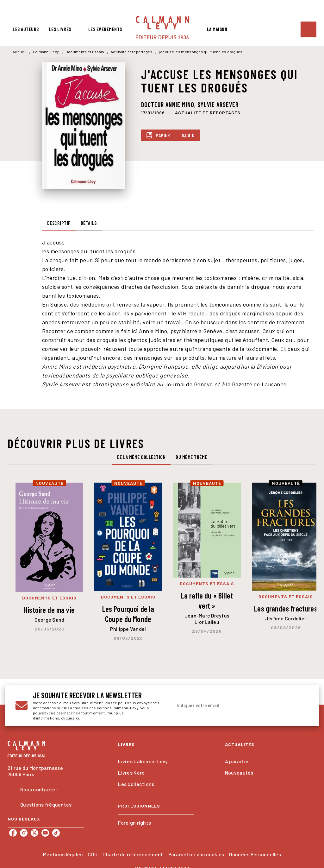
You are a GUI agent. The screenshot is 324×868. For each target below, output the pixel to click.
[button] (208, 113)
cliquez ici (70, 718)
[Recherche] (308, 29)
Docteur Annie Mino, (169, 105)
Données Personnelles (255, 854)
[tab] (26, 29)
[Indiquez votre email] (233, 706)
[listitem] (13, 833)
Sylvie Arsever (218, 105)
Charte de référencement (133, 854)
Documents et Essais (85, 52)
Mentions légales (63, 854)
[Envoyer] (301, 706)
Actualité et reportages (132, 52)
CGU (93, 854)
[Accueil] (162, 28)
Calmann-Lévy (46, 52)
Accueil (19, 52)
